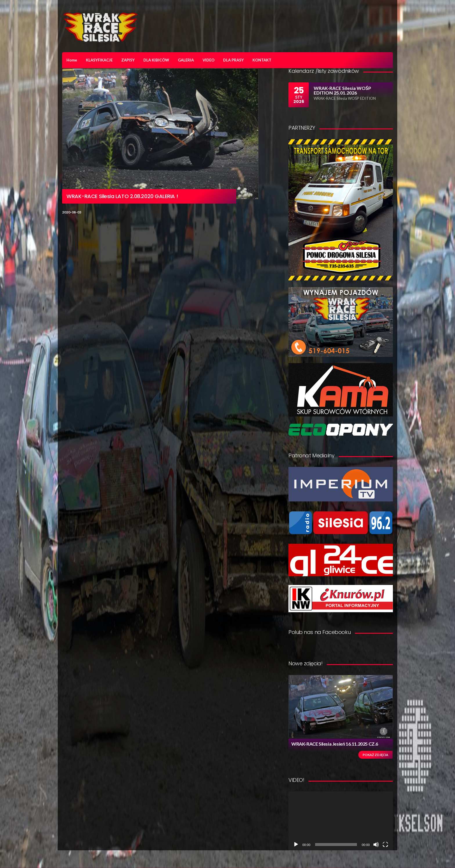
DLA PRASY (233, 60)
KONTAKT (262, 60)
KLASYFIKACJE (99, 60)
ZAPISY (128, 60)
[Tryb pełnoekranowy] (385, 845)
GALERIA (186, 60)
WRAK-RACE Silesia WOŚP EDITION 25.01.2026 (342, 90)
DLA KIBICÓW (156, 60)
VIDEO (208, 60)
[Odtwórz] (296, 845)
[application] (341, 821)
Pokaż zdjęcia (375, 755)
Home (72, 60)
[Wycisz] (376, 845)
